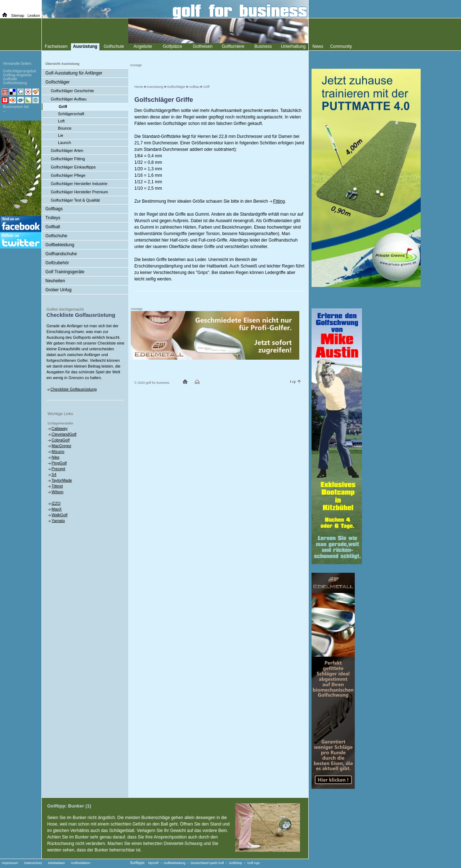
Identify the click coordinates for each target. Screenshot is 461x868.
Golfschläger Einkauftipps (73, 167)
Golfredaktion (81, 863)
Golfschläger (176, 87)
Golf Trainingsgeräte (65, 272)
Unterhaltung (293, 46)
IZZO (56, 503)
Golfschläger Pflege (68, 175)
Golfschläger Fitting (68, 159)
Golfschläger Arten (67, 150)
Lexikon (33, 16)
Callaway (60, 428)
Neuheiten (55, 281)
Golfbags (54, 209)
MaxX (57, 509)
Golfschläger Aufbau (69, 99)
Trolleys (53, 218)
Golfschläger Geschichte (72, 91)
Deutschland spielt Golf (207, 863)
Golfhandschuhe (61, 254)
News (318, 46)
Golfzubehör (57, 263)
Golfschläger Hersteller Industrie (79, 184)
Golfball (53, 227)
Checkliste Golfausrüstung (73, 389)
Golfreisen (203, 46)
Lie (61, 135)
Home (139, 87)
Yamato (58, 521)
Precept (58, 469)
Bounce (65, 128)
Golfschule (114, 46)
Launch (64, 143)
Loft (61, 121)
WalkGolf (59, 515)
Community (341, 46)
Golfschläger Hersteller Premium (79, 192)
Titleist (57, 486)
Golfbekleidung (60, 245)
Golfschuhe (56, 236)
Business (263, 46)
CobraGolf (61, 440)
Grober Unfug (59, 290)
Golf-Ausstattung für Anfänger (74, 73)
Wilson (57, 492)
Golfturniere (233, 46)
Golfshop (236, 863)
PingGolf (59, 463)
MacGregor (61, 446)
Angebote (143, 46)
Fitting (279, 201)
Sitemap (18, 16)
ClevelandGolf (64, 434)
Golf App (254, 863)
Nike (55, 457)
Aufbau (194, 87)
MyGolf (154, 863)
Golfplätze (173, 46)
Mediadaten (56, 863)
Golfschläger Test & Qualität (75, 200)
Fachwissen (56, 46)
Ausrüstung (155, 87)
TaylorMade (62, 480)
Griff (207, 87)
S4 (54, 475)
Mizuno (58, 451)
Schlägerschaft (71, 114)
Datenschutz (33, 863)
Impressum (10, 863)
